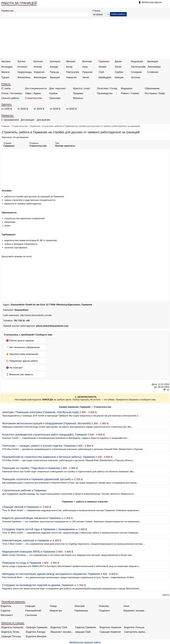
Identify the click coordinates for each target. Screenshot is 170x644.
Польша (54, 72)
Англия (21, 61)
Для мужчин (43, 120)
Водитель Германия (12, 627)
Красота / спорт (82, 88)
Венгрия (71, 61)
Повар (53, 606)
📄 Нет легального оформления (23, 347)
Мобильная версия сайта (85, 642)
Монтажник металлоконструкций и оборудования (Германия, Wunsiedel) (46, 423)
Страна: (97, 11)
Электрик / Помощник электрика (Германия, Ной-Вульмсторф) (41, 412)
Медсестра (56, 611)
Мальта (5, 72)
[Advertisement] (85, 39)
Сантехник (31, 615)
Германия (104, 61)
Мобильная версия (152, 2)
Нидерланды (25, 72)
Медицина (127, 88)
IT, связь (6, 88)
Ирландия (153, 61)
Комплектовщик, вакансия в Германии (26, 540)
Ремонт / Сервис (130, 93)
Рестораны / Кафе (155, 93)
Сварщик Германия (37, 627)
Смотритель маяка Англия (136, 632)
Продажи (78, 93)
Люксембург (154, 67)
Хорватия (71, 77)
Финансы (78, 98)
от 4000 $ (55, 109)
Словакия (136, 72)
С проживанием (10, 120)
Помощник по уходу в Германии (22, 563)
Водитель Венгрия (36, 636)
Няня (126, 606)
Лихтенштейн (138, 67)
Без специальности (36, 88)
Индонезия (137, 61)
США (101, 72)
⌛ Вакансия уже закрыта (19, 374)
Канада (54, 67)
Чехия (86, 77)
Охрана (53, 93)
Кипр (85, 67)
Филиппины (24, 77)
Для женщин (27, 120)
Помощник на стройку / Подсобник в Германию (31, 468)
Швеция (119, 77)
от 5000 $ (71, 109)
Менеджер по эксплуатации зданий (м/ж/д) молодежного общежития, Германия (51, 574)
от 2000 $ (23, 109)
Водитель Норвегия (110, 627)
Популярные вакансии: (13, 602)
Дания (118, 61)
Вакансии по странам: (13, 623)
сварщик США (83, 632)
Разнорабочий (33, 611)
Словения (153, 72)
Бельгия (38, 61)
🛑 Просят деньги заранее (20, 341)
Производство (105, 93)
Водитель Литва (10, 632)
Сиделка (5, 611)
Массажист (7, 615)
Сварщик (30, 606)
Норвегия (39, 72)
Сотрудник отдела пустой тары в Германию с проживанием (39, 529)
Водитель (6, 606)
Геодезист (105, 611)
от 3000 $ (39, 109)
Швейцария (105, 77)
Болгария (55, 61)
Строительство (34, 98)
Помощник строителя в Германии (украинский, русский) (36, 479)
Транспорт (55, 98)
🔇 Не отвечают (14, 368)
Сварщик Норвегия (110, 632)
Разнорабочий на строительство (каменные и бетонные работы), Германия (48, 457)
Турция (5, 77)
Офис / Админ (33, 93)
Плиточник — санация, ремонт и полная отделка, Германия (39, 446)
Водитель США (59, 627)
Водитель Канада (36, 632)
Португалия (73, 72)
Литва (118, 67)
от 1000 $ (7, 109)
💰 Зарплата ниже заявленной (22, 354)
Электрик (79, 606)
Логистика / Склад (107, 88)
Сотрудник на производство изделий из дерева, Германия (38, 585)
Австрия (6, 61)
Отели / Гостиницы (12, 93)
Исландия (7, 67)
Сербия (119, 72)
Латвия (102, 67)
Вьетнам (87, 61)
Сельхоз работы (10, 98)
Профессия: (8, 11)
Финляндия (40, 77)
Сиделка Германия (85, 627)
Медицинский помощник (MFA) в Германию (29, 552)
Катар (69, 67)
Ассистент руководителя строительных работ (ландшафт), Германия (45, 435)
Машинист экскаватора (135, 611)
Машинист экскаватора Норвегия (62, 632)
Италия (38, 67)
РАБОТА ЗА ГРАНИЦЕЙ (19, 3)
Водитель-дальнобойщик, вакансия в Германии (31, 518)
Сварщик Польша (11, 636)
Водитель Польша (134, 627)
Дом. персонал (57, 88)
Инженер (104, 606)
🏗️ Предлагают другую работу (22, 361)
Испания (22, 67)
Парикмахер (81, 611)
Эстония (136, 77)
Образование (152, 88)
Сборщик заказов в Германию (21, 507)
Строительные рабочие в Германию (24, 490)
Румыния (87, 72)
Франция (55, 77)
